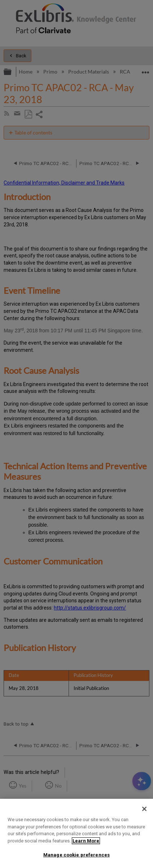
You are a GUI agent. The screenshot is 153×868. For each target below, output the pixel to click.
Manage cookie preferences (76, 855)
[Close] (144, 809)
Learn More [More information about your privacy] (86, 841)
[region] (76, 833)
